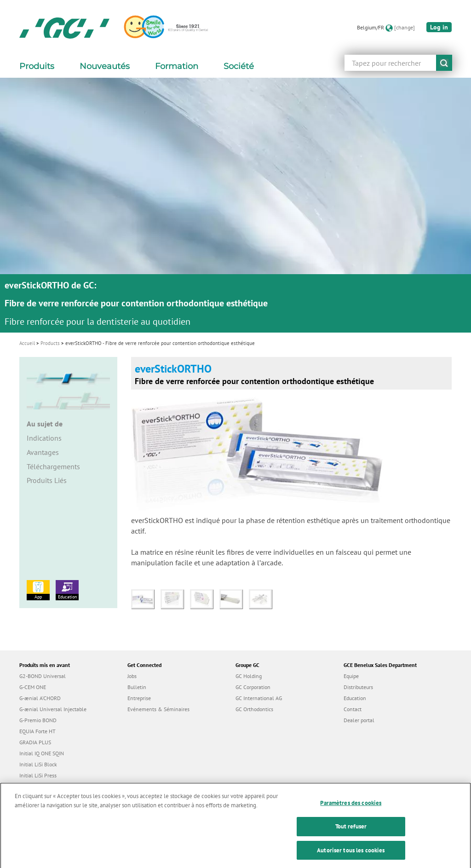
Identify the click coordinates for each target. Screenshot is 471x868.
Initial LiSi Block (38, 764)
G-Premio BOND (38, 720)
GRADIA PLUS (35, 742)
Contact (353, 709)
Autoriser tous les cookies (351, 858)
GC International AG (259, 698)
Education (67, 590)
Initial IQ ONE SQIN (42, 753)
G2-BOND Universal (43, 676)
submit (444, 63)
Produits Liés (47, 480)
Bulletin (137, 687)
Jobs (132, 676)
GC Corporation (253, 687)
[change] (405, 27)
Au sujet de (45, 424)
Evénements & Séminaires (158, 709)
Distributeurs (358, 687)
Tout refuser (351, 834)
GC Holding (249, 676)
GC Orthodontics (254, 709)
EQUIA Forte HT (37, 731)
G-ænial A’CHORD (40, 698)
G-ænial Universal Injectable (53, 709)
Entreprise (139, 698)
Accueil (27, 343)
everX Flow (32, 786)
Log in (439, 27)
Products (50, 343)
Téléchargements (53, 466)
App (38, 590)
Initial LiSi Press (38, 775)
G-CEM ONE (33, 687)
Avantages (43, 452)
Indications (44, 438)
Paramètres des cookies (351, 810)
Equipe (351, 676)
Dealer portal (359, 720)
